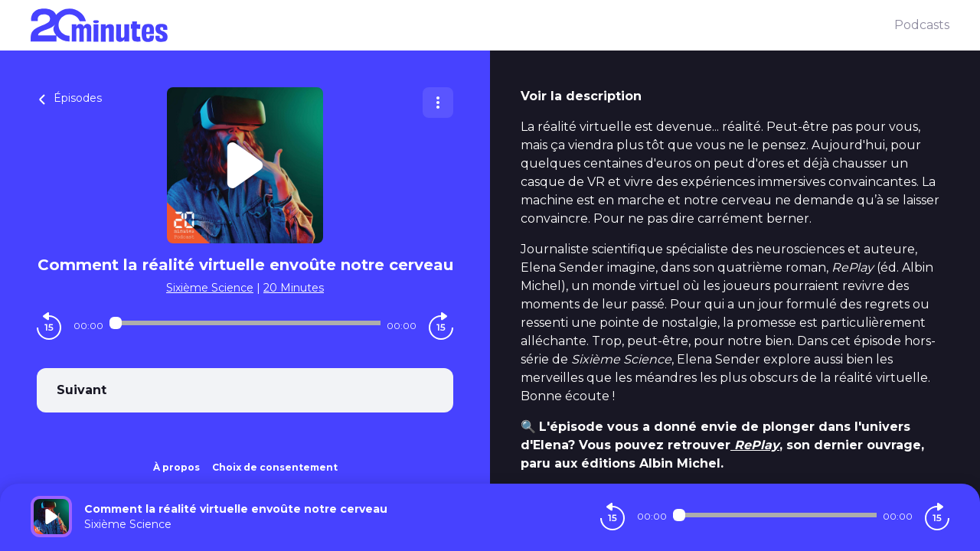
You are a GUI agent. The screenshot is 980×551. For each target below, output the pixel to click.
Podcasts (922, 25)
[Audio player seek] (245, 323)
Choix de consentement (275, 467)
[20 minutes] (462, 25)
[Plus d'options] (438, 103)
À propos (176, 467)
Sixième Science (210, 288)
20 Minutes (294, 288)
